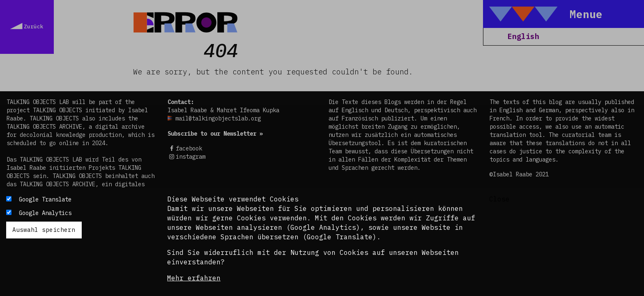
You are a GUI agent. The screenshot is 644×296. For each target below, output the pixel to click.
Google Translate (45, 199)
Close (499, 199)
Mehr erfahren (194, 278)
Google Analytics (45, 213)
